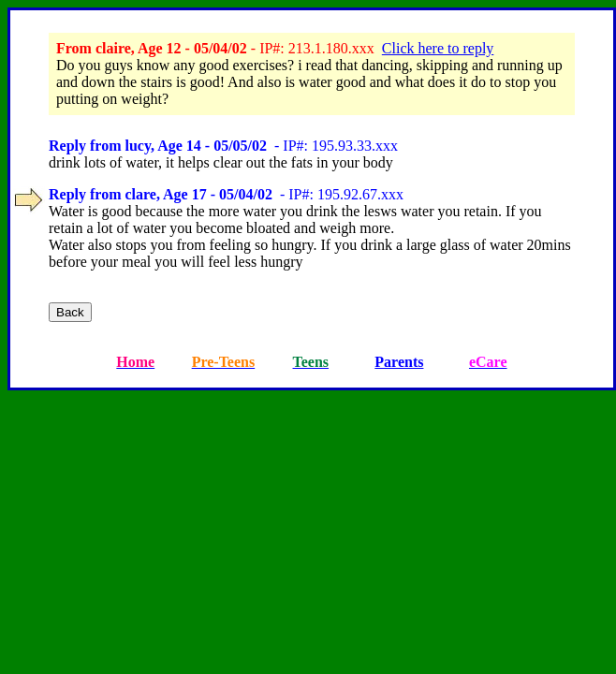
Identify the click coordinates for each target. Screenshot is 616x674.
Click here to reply (438, 48)
